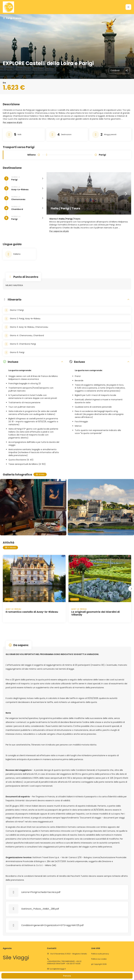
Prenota (67, 976)
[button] (128, 7)
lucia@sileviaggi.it (58, 969)
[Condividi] (119, 70)
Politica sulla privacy (100, 954)
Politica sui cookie (99, 959)
